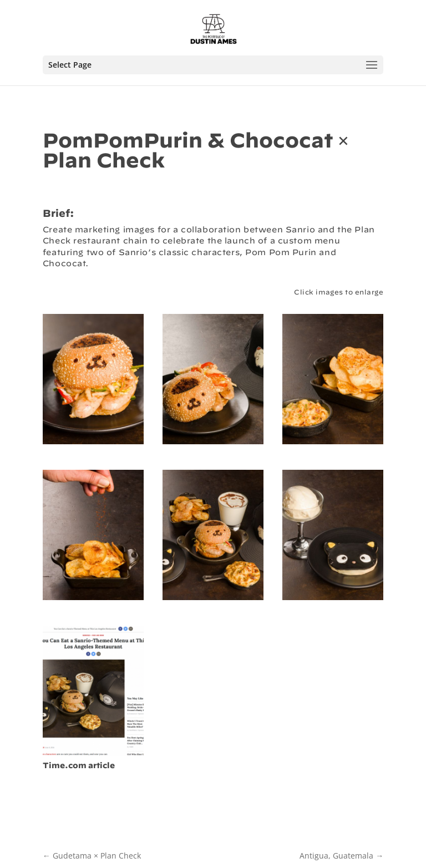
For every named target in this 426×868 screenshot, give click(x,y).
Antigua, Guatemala (341, 856)
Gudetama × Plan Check (92, 856)
